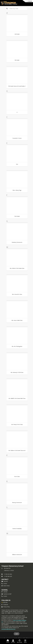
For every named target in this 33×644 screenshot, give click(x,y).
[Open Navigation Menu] (25, 641)
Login (17, 634)
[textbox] (18, 9)
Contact (4, 584)
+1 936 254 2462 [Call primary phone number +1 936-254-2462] (8, 574)
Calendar (4, 592)
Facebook (5, 605)
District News (6, 586)
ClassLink (5, 581)
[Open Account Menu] (13, 641)
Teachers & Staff (6, 594)
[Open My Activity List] (19, 641)
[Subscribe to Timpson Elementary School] (5, 602)
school (5, 590)
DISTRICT (5, 579)
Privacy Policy (6, 607)
